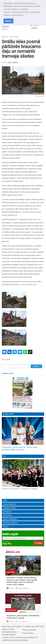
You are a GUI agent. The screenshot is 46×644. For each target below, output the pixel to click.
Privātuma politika (29, 630)
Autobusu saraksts (10, 523)
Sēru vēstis (7, 515)
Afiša (5, 500)
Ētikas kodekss (28, 633)
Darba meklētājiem (10, 519)
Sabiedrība (15, 37)
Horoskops (7, 512)
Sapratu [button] (8, 21)
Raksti (5, 37)
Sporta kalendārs (10, 504)
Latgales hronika (9, 508)
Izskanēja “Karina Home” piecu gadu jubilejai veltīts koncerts (20, 448)
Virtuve (6, 526)
